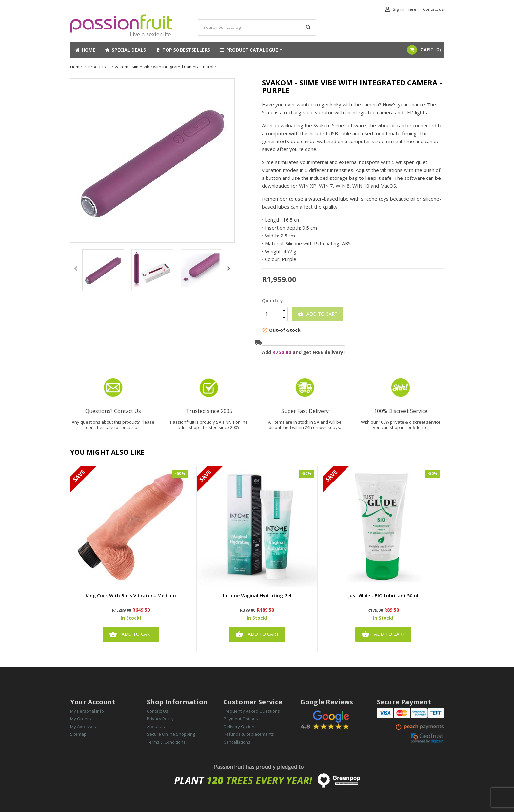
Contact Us (158, 711)
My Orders (81, 719)
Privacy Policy (160, 719)
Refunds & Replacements (249, 734)
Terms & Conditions (166, 742)
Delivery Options (240, 727)
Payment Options (241, 719)
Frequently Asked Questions (252, 711)
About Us (156, 727)
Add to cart (318, 314)
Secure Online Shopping (171, 734)
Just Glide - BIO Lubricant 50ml (383, 596)
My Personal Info (87, 711)
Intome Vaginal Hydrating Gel (257, 596)
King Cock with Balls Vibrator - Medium (131, 596)
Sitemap (78, 734)
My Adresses (83, 727)
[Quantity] (271, 314)
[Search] (257, 28)
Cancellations (237, 742)
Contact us (433, 9)
